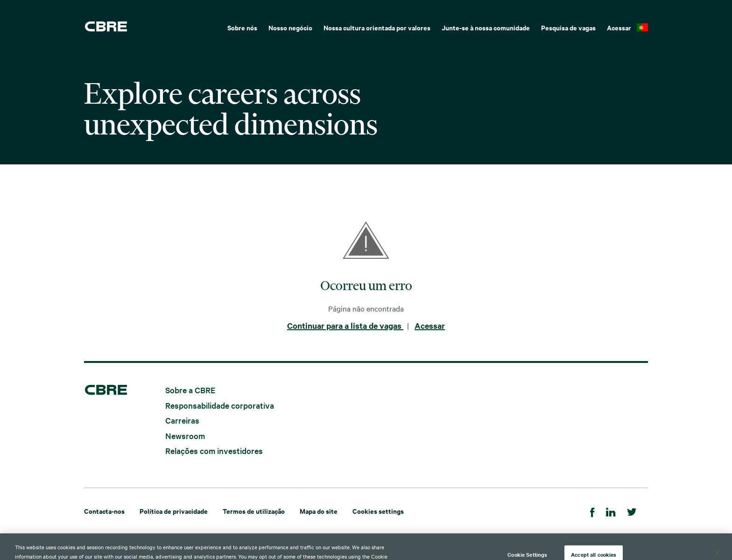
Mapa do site (319, 511)
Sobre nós (242, 27)
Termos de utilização (254, 511)
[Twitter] (632, 511)
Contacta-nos (104, 511)
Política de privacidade (174, 511)
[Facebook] (592, 511)
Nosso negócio (290, 27)
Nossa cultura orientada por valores (377, 27)
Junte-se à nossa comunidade (486, 27)
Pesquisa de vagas (568, 27)
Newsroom (185, 435)
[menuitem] (242, 27)
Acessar (619, 27)
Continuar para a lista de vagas (345, 326)
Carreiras (182, 420)
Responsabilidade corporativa (220, 405)
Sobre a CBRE (190, 390)
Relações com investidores (214, 450)
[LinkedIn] (611, 511)
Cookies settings (378, 511)
